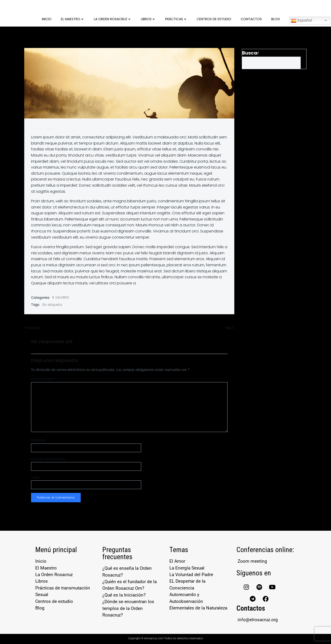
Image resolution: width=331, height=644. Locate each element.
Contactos (251, 19)
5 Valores (61, 297)
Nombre (39, 441)
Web (36, 478)
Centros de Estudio (214, 19)
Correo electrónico (49, 459)
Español (301, 20)
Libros (148, 19)
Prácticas (176, 19)
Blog (276, 19)
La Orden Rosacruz (113, 19)
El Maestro (73, 19)
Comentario (44, 379)
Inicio (47, 19)
